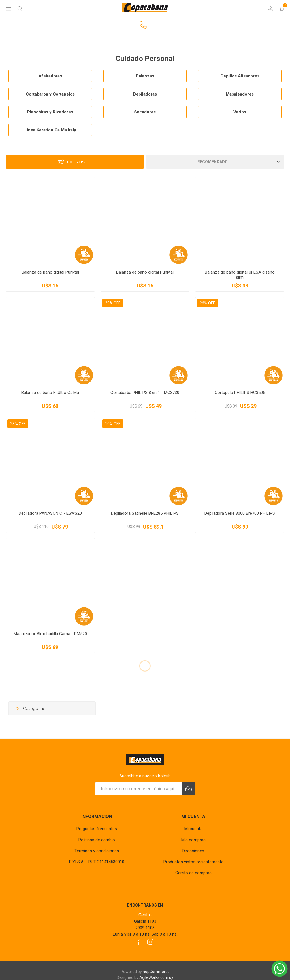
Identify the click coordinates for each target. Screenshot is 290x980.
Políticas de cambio (97, 840)
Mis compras (193, 840)
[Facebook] (140, 942)
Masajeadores (240, 94)
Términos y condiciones (97, 851)
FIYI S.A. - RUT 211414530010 (97, 862)
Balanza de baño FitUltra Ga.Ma (50, 393)
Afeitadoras (50, 76)
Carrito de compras (193, 873)
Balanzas (145, 76)
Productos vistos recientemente (193, 862)
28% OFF (18, 424)
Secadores (145, 112)
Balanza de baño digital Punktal (50, 272)
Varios (240, 112)
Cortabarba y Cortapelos (50, 94)
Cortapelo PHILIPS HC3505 (240, 393)
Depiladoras (145, 94)
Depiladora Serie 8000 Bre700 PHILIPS (240, 513)
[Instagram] (150, 942)
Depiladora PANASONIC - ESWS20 (50, 513)
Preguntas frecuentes (97, 829)
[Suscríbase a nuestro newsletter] (138, 789)
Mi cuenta (193, 829)
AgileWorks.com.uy (156, 977)
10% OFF (113, 424)
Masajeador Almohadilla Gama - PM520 (50, 634)
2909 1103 (145, 928)
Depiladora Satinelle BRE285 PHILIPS (145, 513)
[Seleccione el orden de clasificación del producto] (215, 162)
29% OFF (113, 303)
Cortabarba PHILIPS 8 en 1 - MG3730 (145, 393)
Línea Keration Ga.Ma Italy (50, 130)
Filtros (76, 162)
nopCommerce (156, 972)
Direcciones (193, 851)
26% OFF (207, 303)
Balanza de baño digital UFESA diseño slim (240, 275)
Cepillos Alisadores (240, 76)
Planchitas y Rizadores (50, 112)
